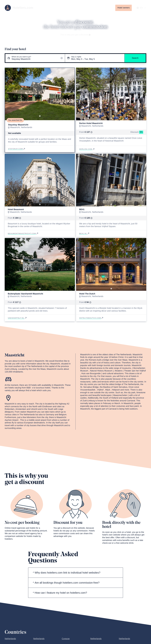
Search (135, 58)
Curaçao (66, 639)
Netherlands (10, 639)
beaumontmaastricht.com (23, 234)
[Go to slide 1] (40, 116)
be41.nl (84, 234)
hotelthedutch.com (91, 318)
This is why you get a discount (76, 35)
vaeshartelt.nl (17, 318)
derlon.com (87, 149)
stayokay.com (17, 149)
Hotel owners (123, 8)
